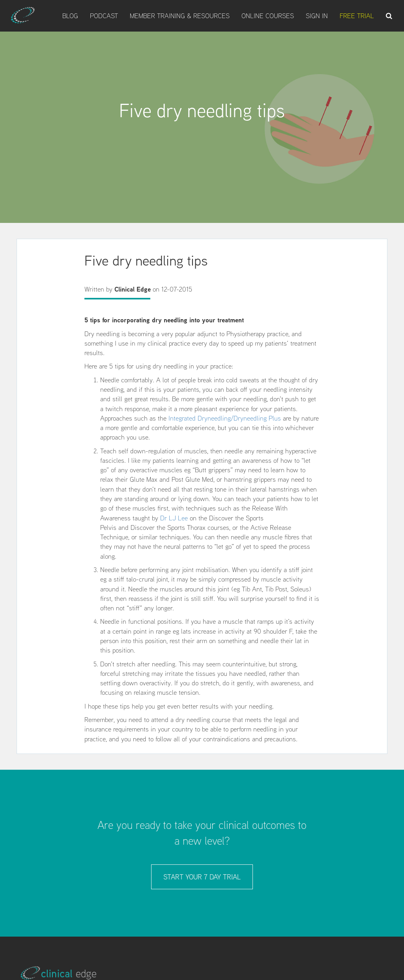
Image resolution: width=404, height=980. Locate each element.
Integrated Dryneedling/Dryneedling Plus (225, 418)
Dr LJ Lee (174, 518)
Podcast (104, 16)
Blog (70, 16)
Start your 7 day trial (202, 877)
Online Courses (268, 16)
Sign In (317, 16)
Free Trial (357, 16)
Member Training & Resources (180, 16)
